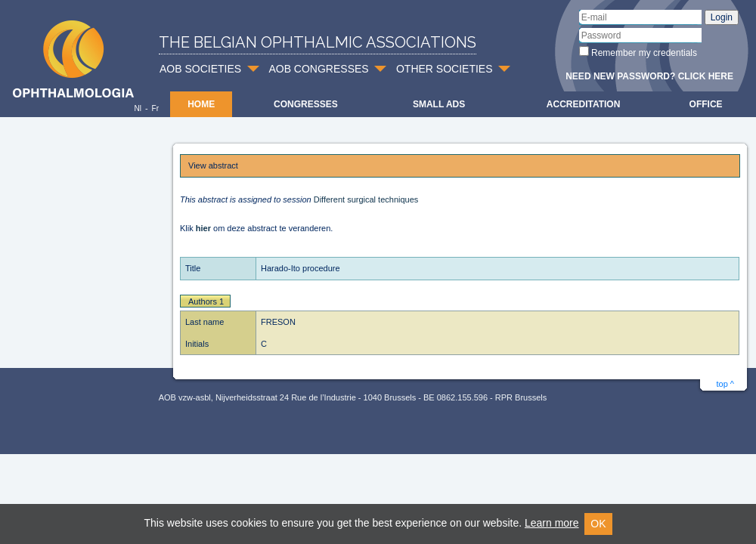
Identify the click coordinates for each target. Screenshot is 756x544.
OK (598, 524)
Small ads (439, 104)
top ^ (725, 384)
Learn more (552, 523)
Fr (155, 108)
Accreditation (584, 104)
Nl (137, 108)
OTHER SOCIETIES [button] (445, 69)
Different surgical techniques (366, 199)
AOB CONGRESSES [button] (318, 69)
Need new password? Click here (649, 76)
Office (706, 104)
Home (201, 104)
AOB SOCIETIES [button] (200, 69)
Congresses (306, 104)
